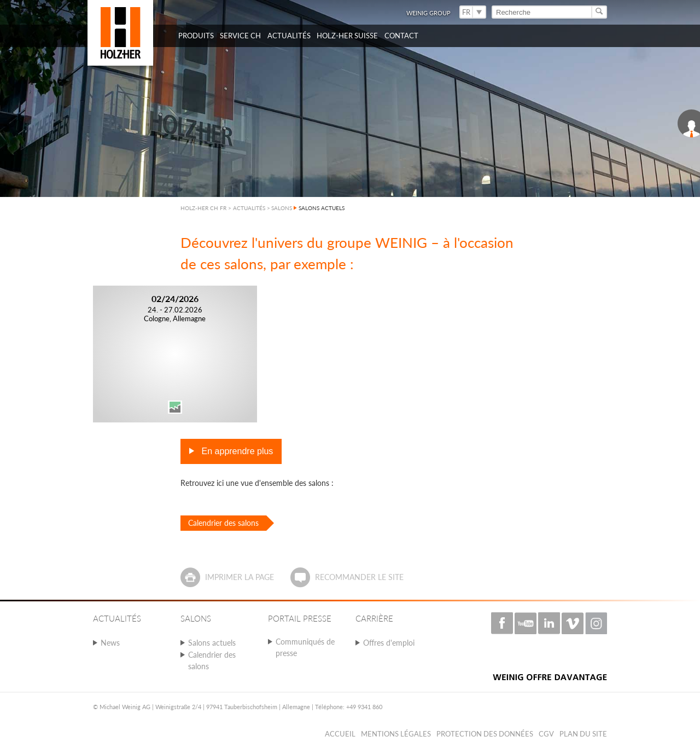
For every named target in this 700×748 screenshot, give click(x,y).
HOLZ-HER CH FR (203, 208)
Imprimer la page (240, 577)
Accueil (340, 734)
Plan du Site (583, 734)
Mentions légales (396, 734)
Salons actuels (212, 643)
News (110, 643)
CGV (546, 734)
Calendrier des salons (223, 523)
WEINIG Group (428, 13)
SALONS (282, 208)
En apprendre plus (236, 451)
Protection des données (485, 734)
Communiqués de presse (305, 647)
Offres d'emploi (389, 643)
